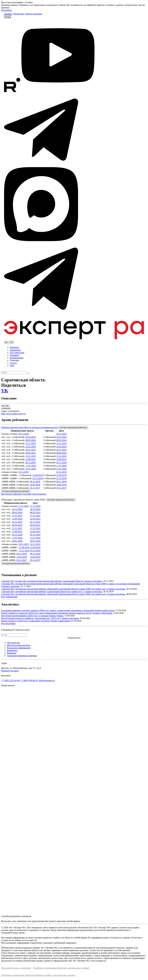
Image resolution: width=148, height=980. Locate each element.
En (6, 342)
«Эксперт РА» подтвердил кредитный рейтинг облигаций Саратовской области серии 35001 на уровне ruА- (54, 589)
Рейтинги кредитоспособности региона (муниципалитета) (30, 427)
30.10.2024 (31, 437)
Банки (60, 616)
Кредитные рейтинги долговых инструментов (24, 494)
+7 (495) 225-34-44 (10, 680)
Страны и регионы (93, 581)
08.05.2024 (31, 440)
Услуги (13, 363)
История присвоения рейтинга (73, 428)
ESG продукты (17, 353)
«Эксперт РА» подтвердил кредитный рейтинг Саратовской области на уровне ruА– (42, 591)
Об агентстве (13, 643)
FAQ (12, 366)
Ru (12, 342)
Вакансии (12, 653)
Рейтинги (14, 347)
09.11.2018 (35, 482)
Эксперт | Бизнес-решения (29, 14)
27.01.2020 (31, 469)
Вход (7, 17)
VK (5, 390)
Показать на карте (10, 671)
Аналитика (15, 350)
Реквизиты (12, 650)
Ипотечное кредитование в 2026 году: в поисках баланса (29, 616)
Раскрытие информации (19, 648)
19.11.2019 (23, 472)
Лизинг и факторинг (102, 613)
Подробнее (7, 10)
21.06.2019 (38, 475)
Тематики (15, 360)
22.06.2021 (31, 459)
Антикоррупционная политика (22, 656)
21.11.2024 (23, 506)
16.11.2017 (35, 488)
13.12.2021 (31, 456)
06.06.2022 (31, 453)
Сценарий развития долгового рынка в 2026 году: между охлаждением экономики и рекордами (48, 610)
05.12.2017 (22, 560)
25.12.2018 (38, 478)
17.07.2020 (31, 466)
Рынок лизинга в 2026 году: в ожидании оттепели (25, 621)
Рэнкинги (15, 355)
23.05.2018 (22, 557)
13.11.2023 (31, 443)
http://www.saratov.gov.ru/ (13, 414)
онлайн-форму (73, 921)
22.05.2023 (31, 447)
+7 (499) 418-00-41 (29, 680)
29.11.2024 (23, 434)
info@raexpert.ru (47, 680)
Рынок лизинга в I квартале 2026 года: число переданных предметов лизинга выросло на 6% (47, 613)
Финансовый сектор (105, 610)
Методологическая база (18, 645)
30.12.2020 (30, 462)
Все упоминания (9, 597)
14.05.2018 (35, 485)
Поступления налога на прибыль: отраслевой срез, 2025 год (30, 618)
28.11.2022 (31, 450)
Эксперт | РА (10, 14)
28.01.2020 (17, 541)
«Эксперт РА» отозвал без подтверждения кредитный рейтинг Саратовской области (42, 581)
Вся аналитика (8, 623)
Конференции (17, 358)
